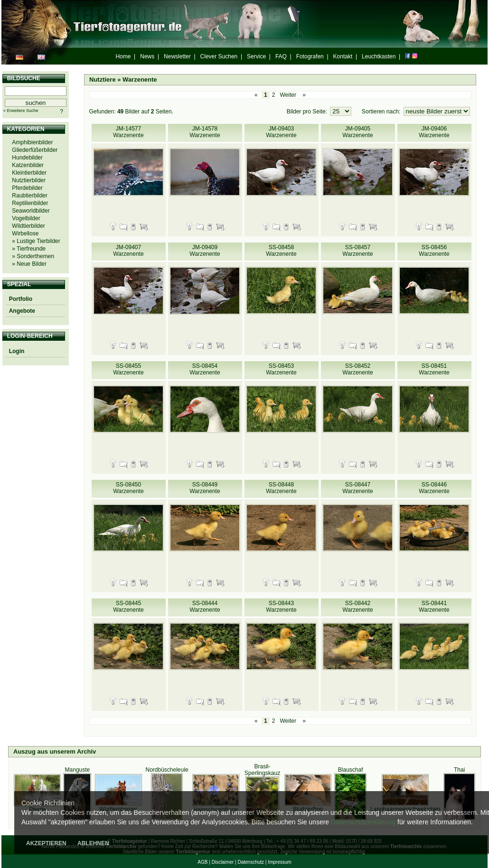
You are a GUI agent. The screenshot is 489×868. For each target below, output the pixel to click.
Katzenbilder (28, 165)
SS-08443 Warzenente (281, 607)
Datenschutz (251, 862)
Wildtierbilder (28, 226)
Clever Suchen (219, 56)
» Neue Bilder (29, 264)
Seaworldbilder (31, 211)
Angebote (22, 311)
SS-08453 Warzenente (281, 369)
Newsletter (177, 56)
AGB (202, 862)
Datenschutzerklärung (363, 822)
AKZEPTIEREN (46, 843)
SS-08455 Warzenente (128, 369)
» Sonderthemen (33, 256)
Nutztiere (103, 79)
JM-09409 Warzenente (205, 251)
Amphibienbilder (32, 142)
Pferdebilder (27, 188)
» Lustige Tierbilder (36, 241)
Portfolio (21, 299)
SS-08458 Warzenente (281, 251)
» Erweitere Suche (21, 111)
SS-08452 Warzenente (357, 369)
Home (123, 56)
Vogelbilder (26, 218)
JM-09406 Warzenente (434, 132)
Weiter (288, 95)
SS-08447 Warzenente (357, 488)
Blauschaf (351, 770)
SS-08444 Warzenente (205, 607)
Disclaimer (223, 862)
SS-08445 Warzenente (128, 607)
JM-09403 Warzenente (281, 132)
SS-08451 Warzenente (434, 369)
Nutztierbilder (29, 180)
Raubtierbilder (30, 196)
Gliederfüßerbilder (35, 150)
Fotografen (310, 56)
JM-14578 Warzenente (205, 132)
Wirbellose (25, 233)
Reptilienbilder (30, 203)
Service (256, 56)
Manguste (78, 770)
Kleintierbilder (29, 173)
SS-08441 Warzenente (434, 607)
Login (17, 351)
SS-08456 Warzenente (434, 251)
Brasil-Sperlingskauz (262, 770)
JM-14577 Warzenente (128, 132)
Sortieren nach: (382, 112)
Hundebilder (27, 158)
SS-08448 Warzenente (281, 488)
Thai (459, 770)
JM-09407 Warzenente (128, 251)
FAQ (281, 56)
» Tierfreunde (29, 249)
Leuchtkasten (379, 56)
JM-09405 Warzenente (357, 132)
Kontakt (343, 56)
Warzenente (140, 79)
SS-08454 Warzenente (205, 369)
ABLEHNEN (93, 843)
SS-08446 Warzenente (434, 488)
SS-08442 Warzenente (357, 607)
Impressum (279, 862)
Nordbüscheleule (167, 770)
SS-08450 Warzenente (128, 488)
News (147, 56)
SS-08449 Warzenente (205, 488)
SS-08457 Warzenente (357, 251)
